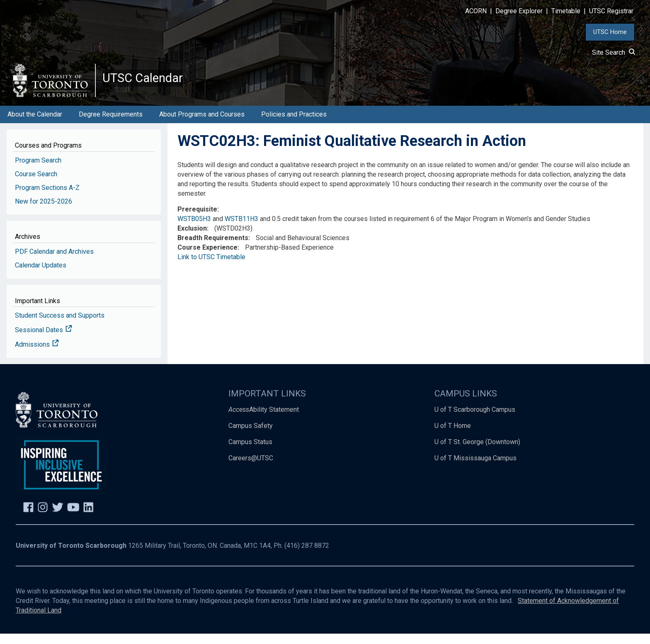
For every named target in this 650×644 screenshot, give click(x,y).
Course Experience (207, 258)
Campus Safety (251, 436)
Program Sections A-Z (47, 198)
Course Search (36, 184)
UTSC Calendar (152, 83)
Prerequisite (197, 220)
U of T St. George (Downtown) (477, 452)
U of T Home (453, 436)
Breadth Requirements (213, 248)
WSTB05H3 (194, 230)
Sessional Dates (44, 341)
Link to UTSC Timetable (211, 267)
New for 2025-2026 (44, 212)
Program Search (38, 171)
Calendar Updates (41, 276)
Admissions (37, 355)
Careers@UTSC (251, 468)
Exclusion (192, 239)
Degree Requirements (111, 125)
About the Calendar (35, 125)
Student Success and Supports (60, 326)
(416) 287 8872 (307, 556)
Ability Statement (264, 420)
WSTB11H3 (241, 230)
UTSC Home (610, 32)
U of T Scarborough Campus (475, 420)
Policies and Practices (294, 125)
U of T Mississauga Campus (475, 468)
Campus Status (250, 452)
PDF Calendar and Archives (54, 262)
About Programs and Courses (202, 125)
